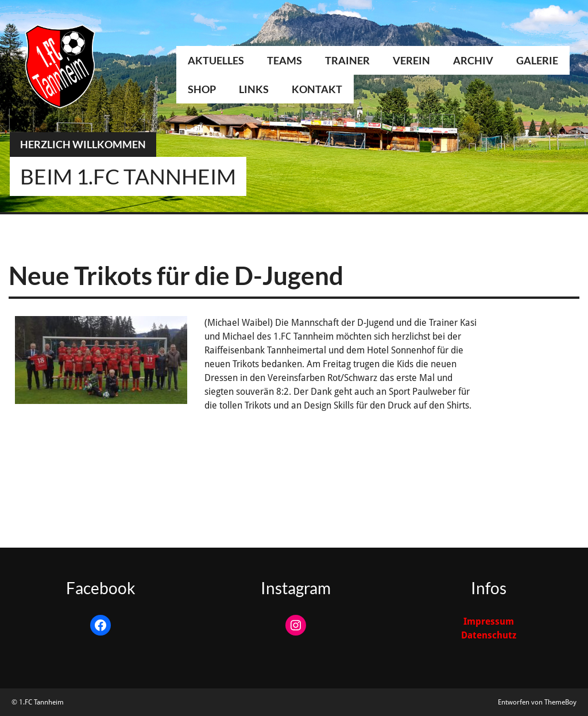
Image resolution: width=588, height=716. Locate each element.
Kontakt (317, 89)
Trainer (347, 60)
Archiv (473, 60)
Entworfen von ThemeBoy (537, 702)
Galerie (537, 60)
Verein (411, 60)
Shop (202, 89)
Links (254, 89)
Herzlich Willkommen (83, 144)
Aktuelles (216, 60)
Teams (285, 60)
